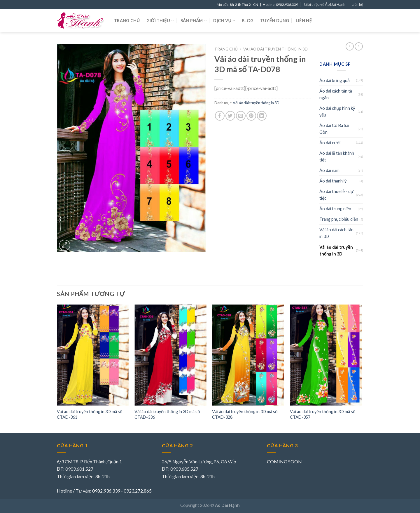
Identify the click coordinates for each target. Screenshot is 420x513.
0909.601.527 (79, 469)
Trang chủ (127, 21)
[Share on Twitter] (230, 116)
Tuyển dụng (275, 21)
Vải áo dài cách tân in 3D (336, 233)
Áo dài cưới (330, 143)
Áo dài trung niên (335, 209)
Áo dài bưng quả (335, 80)
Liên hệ (357, 4)
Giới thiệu (160, 21)
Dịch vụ (224, 21)
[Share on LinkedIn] (262, 116)
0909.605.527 (184, 469)
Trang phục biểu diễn (339, 219)
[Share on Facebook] (220, 116)
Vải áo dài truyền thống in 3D (275, 49)
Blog (248, 21)
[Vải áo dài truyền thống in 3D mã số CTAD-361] (93, 355)
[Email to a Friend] (241, 116)
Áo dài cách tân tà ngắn (336, 94)
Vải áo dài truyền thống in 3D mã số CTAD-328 (245, 414)
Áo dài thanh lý (333, 181)
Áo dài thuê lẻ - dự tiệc (336, 195)
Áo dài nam (329, 170)
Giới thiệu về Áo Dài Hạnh (325, 4)
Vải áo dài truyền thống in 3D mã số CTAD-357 (323, 414)
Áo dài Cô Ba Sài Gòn (334, 129)
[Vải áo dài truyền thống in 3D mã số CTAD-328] (248, 355)
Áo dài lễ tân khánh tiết (337, 156)
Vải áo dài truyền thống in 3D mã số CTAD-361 (90, 414)
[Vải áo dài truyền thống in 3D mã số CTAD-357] (326, 355)
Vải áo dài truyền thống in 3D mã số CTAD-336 (167, 414)
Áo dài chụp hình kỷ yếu (337, 112)
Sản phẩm (194, 21)
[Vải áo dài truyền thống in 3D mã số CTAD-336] (170, 355)
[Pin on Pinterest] (251, 116)
